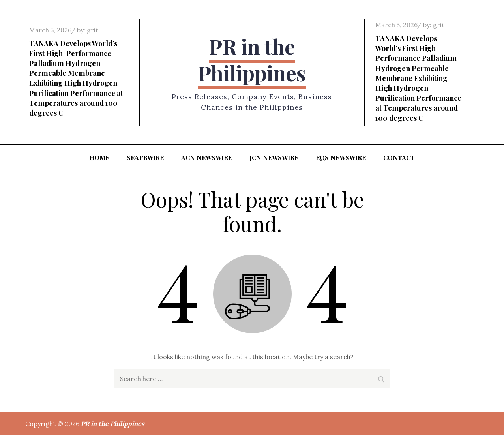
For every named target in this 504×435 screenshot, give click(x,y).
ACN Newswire (207, 158)
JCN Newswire (274, 158)
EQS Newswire (341, 158)
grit (93, 30)
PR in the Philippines (252, 60)
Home (99, 158)
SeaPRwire (145, 158)
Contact (399, 158)
